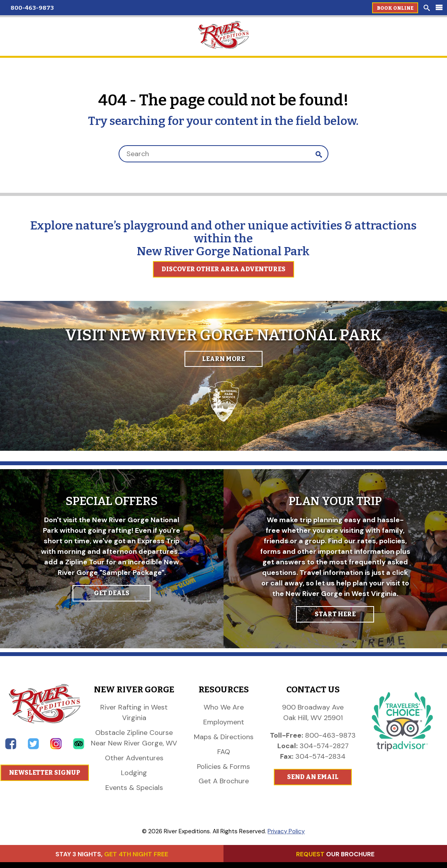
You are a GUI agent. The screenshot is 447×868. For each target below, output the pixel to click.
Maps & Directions (224, 737)
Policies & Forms (223, 767)
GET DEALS (112, 593)
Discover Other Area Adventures (223, 269)
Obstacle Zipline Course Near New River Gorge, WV (134, 738)
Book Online (395, 8)
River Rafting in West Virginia (134, 712)
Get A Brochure (224, 781)
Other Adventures (134, 758)
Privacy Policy (286, 831)
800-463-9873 (32, 8)
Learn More (223, 359)
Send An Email (313, 777)
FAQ (224, 752)
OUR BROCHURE (335, 854)
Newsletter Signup (45, 773)
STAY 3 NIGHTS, (112, 854)
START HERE (335, 614)
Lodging (134, 773)
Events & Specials (134, 788)
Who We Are (224, 707)
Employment (224, 722)
